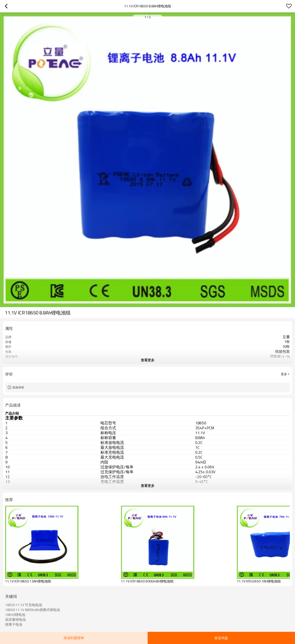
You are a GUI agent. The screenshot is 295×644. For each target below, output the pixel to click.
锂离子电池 (14, 624)
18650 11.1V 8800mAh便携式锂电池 (33, 610)
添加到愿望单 (74, 638)
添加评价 (18, 387)
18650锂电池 (15, 615)
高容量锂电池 (15, 620)
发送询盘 (221, 638)
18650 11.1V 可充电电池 (24, 605)
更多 (284, 374)
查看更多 (148, 360)
